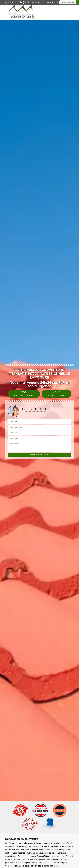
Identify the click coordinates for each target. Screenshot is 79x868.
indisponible (13, 2)
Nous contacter (57, 394)
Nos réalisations (24, 394)
